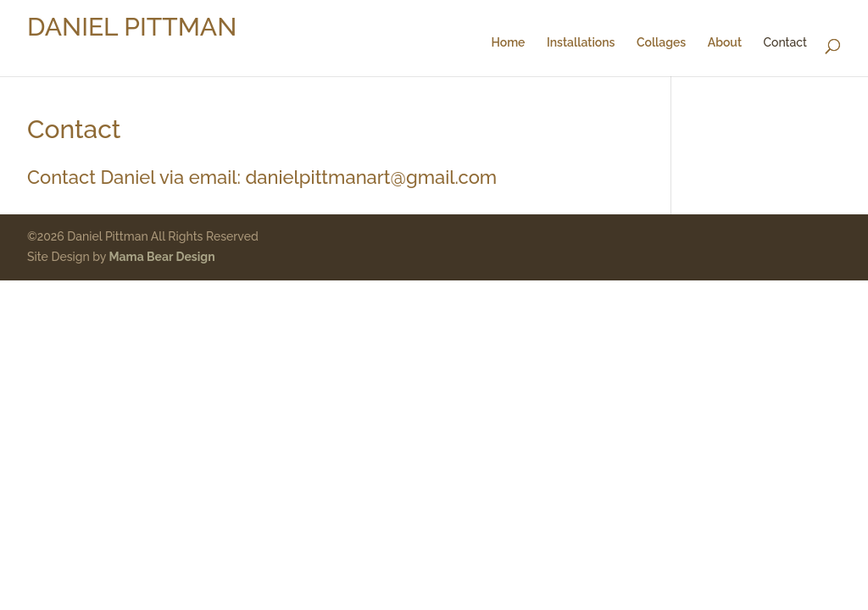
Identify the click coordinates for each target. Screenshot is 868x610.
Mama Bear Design (162, 257)
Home (508, 43)
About (725, 43)
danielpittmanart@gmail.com (372, 177)
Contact (786, 43)
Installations (581, 43)
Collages (661, 43)
